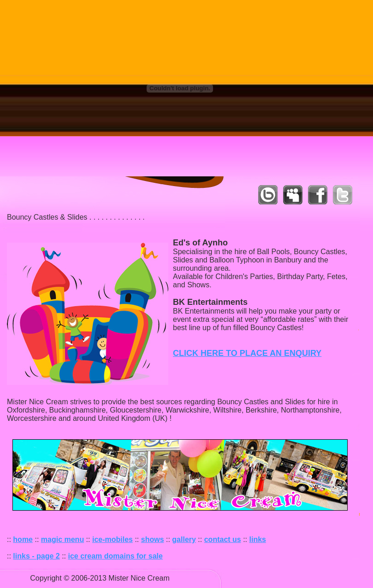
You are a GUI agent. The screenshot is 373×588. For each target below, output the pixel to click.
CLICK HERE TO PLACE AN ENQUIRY (247, 353)
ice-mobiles (112, 539)
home (23, 539)
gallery (184, 539)
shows (153, 539)
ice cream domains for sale (115, 556)
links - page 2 (36, 556)
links (258, 539)
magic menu (62, 539)
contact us (223, 539)
